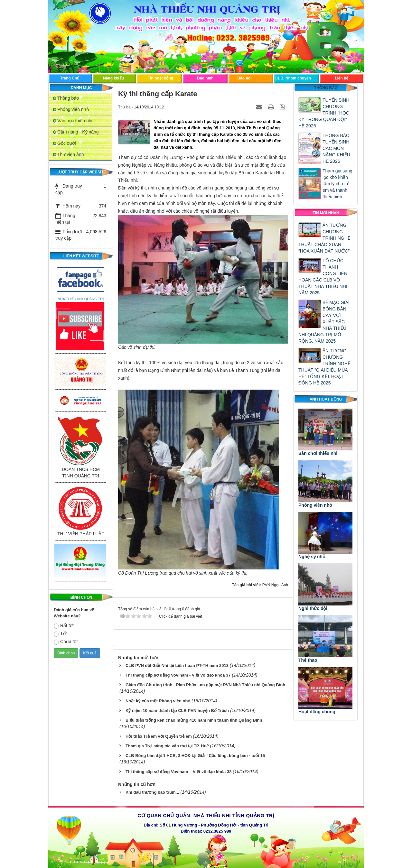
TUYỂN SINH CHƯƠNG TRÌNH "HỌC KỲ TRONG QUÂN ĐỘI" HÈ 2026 (324, 113)
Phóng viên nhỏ (73, 109)
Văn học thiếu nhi (75, 121)
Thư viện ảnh (71, 154)
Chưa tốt (66, 642)
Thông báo (68, 98)
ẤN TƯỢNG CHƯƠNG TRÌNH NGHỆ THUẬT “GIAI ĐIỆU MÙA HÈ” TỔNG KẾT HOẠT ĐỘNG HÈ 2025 (324, 367)
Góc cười (67, 143)
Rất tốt (64, 626)
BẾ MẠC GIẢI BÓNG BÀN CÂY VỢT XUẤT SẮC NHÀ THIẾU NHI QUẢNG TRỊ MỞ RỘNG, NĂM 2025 (324, 322)
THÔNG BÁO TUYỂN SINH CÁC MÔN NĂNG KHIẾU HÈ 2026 (336, 148)
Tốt (60, 634)
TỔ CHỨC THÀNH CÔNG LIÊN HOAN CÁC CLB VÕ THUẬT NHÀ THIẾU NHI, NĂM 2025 (323, 277)
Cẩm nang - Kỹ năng (78, 132)
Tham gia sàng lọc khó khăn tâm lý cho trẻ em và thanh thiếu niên (337, 184)
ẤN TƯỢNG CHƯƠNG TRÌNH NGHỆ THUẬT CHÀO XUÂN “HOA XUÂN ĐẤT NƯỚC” (324, 238)
